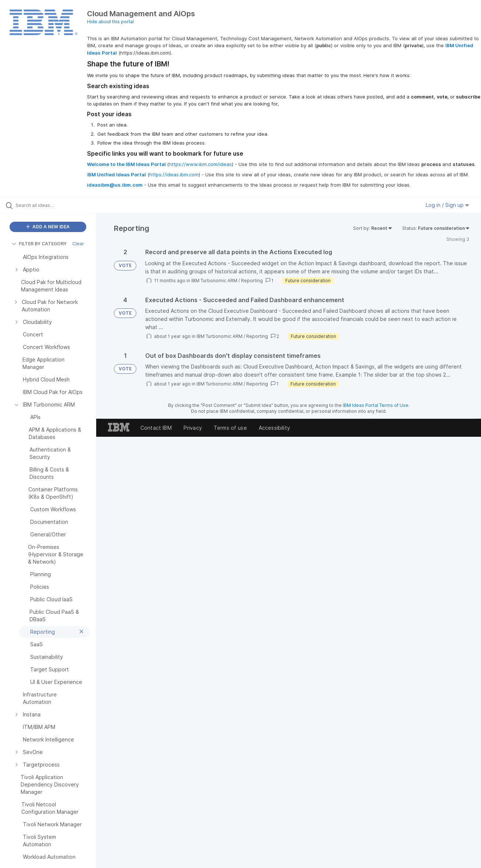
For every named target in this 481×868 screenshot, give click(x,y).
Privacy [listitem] (193, 428)
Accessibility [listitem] (274, 428)
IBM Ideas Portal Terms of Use (376, 405)
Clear (78, 244)
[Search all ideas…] (57, 205)
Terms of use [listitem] (230, 428)
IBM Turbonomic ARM (214, 281)
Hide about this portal (110, 22)
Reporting (252, 281)
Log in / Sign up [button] (447, 205)
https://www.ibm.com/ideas (200, 164)
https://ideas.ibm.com (174, 174)
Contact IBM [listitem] (156, 428)
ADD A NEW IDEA (48, 227)
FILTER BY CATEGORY (39, 244)
